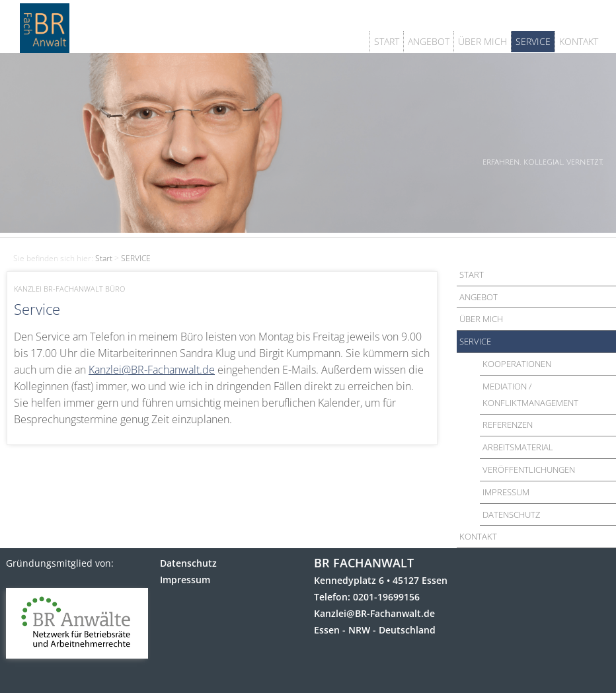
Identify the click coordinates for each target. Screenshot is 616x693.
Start (104, 258)
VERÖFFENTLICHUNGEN (529, 469)
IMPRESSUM (506, 492)
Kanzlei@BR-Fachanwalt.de (152, 370)
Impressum (185, 580)
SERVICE (533, 41)
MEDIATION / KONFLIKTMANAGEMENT (530, 394)
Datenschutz (188, 563)
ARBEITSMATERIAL (518, 447)
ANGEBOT (429, 41)
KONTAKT (579, 41)
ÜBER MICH (482, 41)
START (387, 41)
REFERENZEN (508, 425)
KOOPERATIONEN (517, 364)
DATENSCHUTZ (511, 514)
